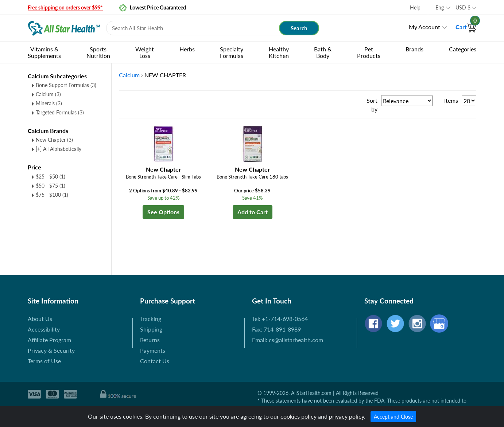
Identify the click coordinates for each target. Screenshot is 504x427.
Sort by (372, 105)
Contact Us (155, 361)
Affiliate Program (49, 340)
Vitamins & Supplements (44, 52)
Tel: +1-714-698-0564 (280, 319)
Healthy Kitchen (279, 52)
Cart (466, 27)
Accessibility (44, 329)
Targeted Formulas (60, 112)
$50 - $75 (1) (51, 186)
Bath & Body (323, 52)
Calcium (48, 94)
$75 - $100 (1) (52, 195)
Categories (463, 49)
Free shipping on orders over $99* (65, 7)
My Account (424, 27)
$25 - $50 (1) (51, 177)
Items (451, 100)
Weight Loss (145, 52)
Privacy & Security (51, 350)
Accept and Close (393, 417)
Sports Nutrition (98, 52)
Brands (414, 49)
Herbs (187, 49)
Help (415, 7)
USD (463, 7)
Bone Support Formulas (66, 85)
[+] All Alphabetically (59, 149)
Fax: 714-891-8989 (276, 329)
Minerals (49, 103)
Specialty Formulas (232, 52)
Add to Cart (253, 212)
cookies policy (298, 416)
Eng (440, 7)
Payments (153, 350)
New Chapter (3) (54, 140)
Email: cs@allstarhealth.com (288, 340)
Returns (150, 340)
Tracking (151, 319)
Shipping (151, 329)
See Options (163, 212)
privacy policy (346, 416)
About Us (40, 319)
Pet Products (369, 52)
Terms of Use (44, 361)
